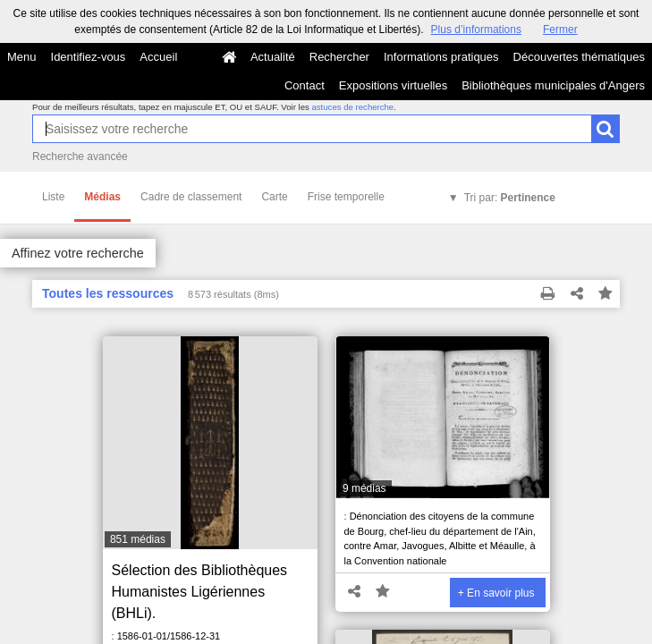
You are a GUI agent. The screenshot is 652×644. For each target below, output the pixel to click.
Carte (274, 197)
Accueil (158, 57)
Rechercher (339, 57)
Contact (305, 85)
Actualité (273, 57)
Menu (22, 57)
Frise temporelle (346, 197)
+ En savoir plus (496, 593)
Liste (53, 197)
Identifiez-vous (89, 57)
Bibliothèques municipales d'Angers (553, 85)
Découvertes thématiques (579, 57)
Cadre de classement (191, 197)
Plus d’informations (476, 30)
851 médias (138, 539)
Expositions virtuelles (393, 85)
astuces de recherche (352, 107)
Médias (102, 197)
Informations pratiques (441, 57)
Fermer (560, 30)
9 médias (364, 488)
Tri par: (510, 198)
